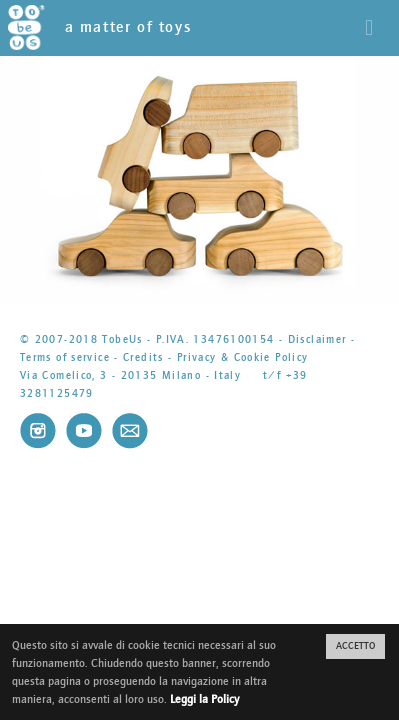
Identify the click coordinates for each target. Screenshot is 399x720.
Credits (143, 357)
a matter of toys (99, 27)
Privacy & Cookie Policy (243, 357)
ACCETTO (355, 646)
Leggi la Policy (204, 699)
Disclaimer (317, 339)
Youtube (84, 431)
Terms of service (65, 357)
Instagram (38, 431)
